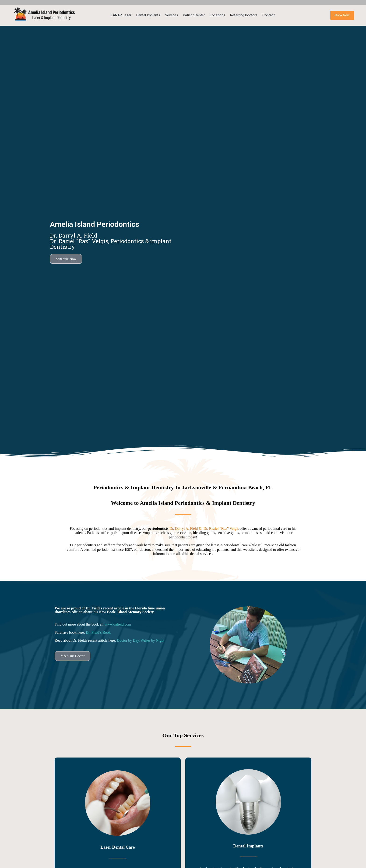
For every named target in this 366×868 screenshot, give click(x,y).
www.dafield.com (118, 624)
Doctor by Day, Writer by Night (141, 640)
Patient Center (194, 15)
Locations (218, 15)
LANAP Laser (121, 15)
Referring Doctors (244, 15)
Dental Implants (148, 15)
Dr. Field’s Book (98, 632)
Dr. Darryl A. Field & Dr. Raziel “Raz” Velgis (205, 528)
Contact (269, 15)
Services (172, 15)
